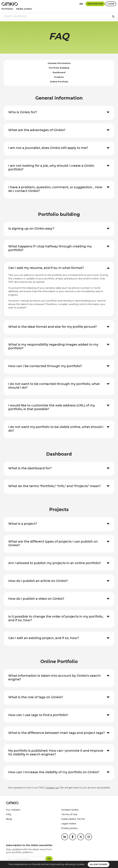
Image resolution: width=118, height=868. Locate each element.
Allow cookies (99, 864)
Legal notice (69, 824)
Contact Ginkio (70, 810)
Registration (95, 4)
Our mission (13, 810)
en (81, 4)
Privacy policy (69, 828)
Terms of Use (69, 814)
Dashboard (59, 72)
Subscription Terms (73, 819)
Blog (9, 819)
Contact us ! (52, 788)
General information (59, 63)
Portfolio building (59, 68)
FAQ (9, 814)
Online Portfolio (59, 82)
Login (111, 4)
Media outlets (24, 9)
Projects (59, 77)
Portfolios (7, 9)
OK (49, 859)
